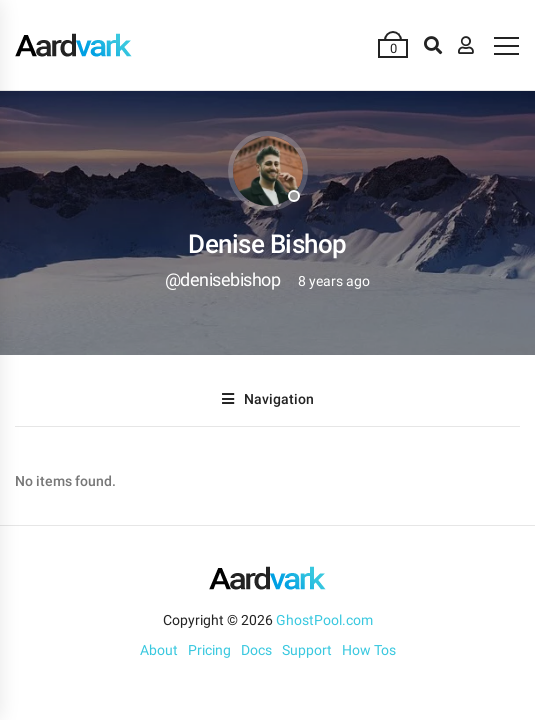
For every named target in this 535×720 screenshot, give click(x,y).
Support (307, 650)
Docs (256, 650)
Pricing (209, 650)
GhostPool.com (324, 620)
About (159, 650)
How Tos (369, 650)
